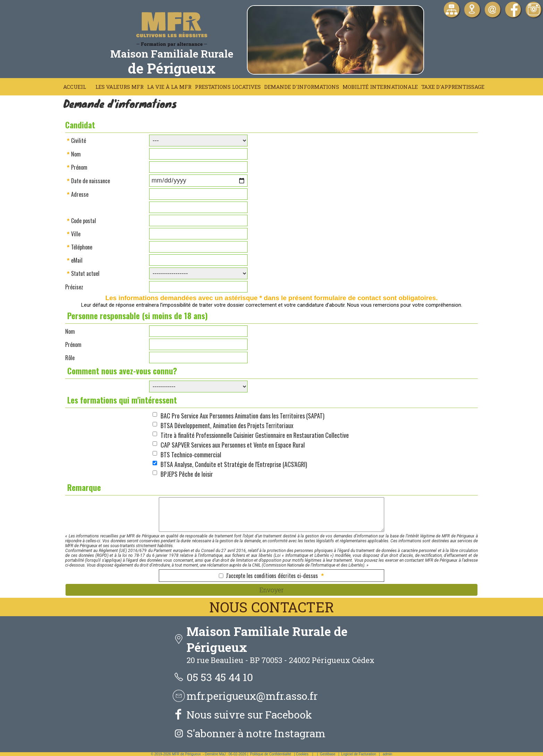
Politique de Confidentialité (270, 754)
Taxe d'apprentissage (453, 87)
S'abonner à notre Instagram (256, 733)
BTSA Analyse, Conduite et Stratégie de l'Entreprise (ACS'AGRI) (234, 464)
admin (387, 754)
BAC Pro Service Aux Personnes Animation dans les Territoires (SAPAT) (243, 416)
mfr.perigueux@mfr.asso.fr (252, 696)
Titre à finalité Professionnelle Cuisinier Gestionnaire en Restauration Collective (255, 435)
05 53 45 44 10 (220, 677)
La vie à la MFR (169, 87)
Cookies (302, 754)
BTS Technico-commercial (191, 455)
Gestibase (327, 754)
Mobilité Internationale (380, 87)
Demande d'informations (302, 87)
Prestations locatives (228, 87)
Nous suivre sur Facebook (249, 715)
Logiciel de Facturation (359, 754)
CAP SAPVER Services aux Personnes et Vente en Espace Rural (233, 445)
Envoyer (271, 590)
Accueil (75, 87)
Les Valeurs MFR (119, 87)
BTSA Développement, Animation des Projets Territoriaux (227, 425)
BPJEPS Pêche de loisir (187, 474)
